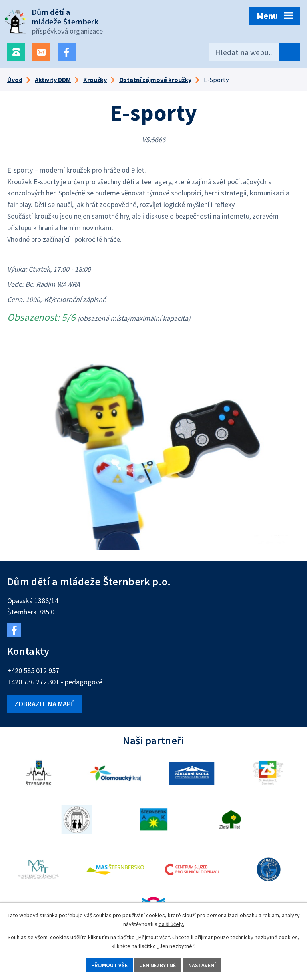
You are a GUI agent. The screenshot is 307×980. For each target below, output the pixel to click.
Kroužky (95, 80)
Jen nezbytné (158, 965)
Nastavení (202, 965)
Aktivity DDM (53, 80)
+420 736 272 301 (33, 682)
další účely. (171, 924)
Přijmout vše (109, 965)
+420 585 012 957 (33, 671)
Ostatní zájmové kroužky (155, 80)
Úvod (15, 80)
